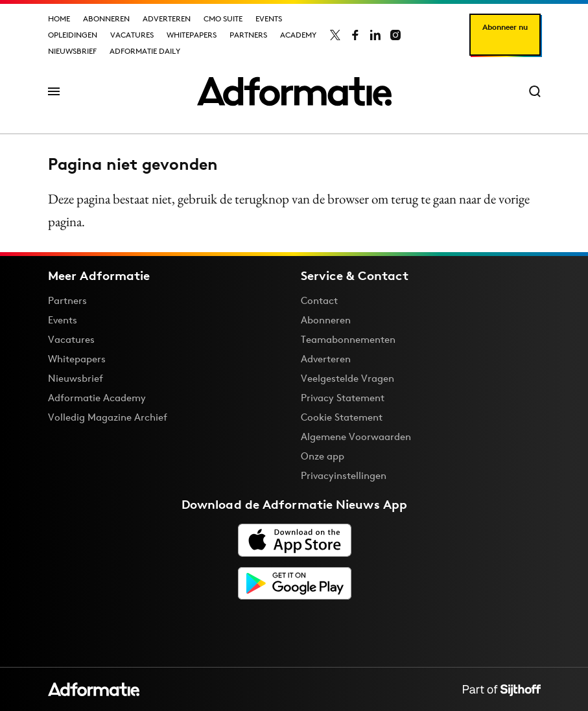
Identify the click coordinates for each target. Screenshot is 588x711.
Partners (248, 35)
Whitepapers (192, 35)
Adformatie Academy (97, 398)
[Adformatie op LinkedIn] (375, 35)
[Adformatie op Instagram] (395, 35)
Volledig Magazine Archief (108, 417)
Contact (319, 300)
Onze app (323, 456)
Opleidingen (73, 35)
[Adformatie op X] (335, 35)
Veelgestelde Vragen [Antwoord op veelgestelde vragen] (347, 378)
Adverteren (167, 18)
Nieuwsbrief (72, 51)
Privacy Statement (343, 398)
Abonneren (106, 18)
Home (59, 18)
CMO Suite (223, 18)
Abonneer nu (505, 27)
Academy (298, 35)
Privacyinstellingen (344, 476)
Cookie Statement (342, 417)
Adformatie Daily (145, 51)
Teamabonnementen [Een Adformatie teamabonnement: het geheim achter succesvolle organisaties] (348, 339)
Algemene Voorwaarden (356, 437)
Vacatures (132, 35)
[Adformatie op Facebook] (355, 35)
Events (269, 18)
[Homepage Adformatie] (294, 91)
